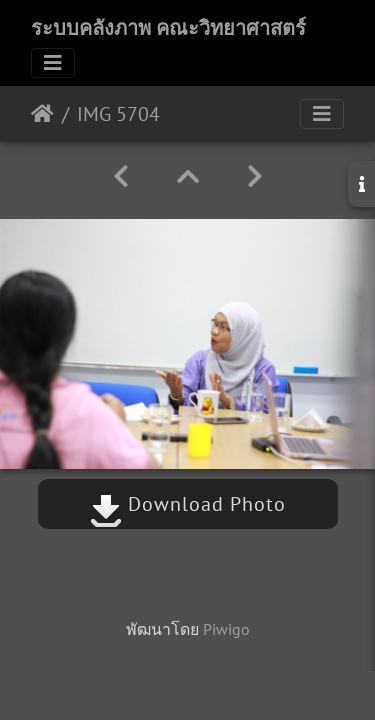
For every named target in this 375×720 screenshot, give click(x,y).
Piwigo (226, 629)
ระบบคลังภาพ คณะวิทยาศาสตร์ (168, 28)
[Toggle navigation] (53, 63)
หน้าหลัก (42, 114)
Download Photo (188, 504)
